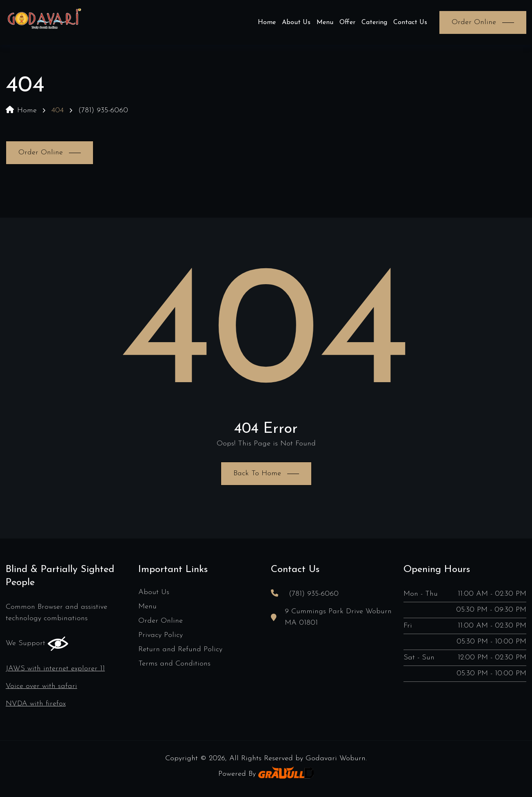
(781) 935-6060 (103, 110)
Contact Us (410, 22)
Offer (347, 22)
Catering (374, 22)
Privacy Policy (161, 635)
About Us (296, 22)
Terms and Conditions (174, 664)
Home (267, 22)
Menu (325, 22)
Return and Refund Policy (180, 649)
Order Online (161, 621)
